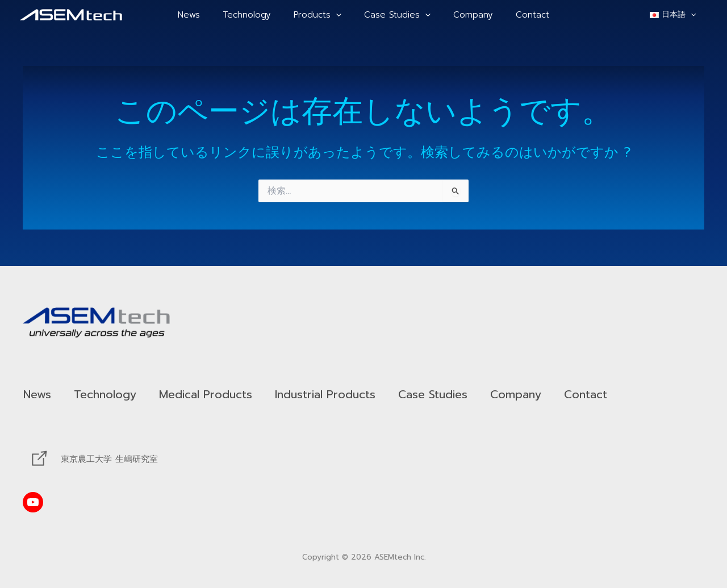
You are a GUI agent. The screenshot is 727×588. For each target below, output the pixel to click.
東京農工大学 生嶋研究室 (109, 459)
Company (465, 15)
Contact (518, 15)
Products (320, 15)
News (203, 15)
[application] (339, 15)
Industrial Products (357, 394)
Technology (255, 15)
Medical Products (225, 394)
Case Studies (394, 15)
